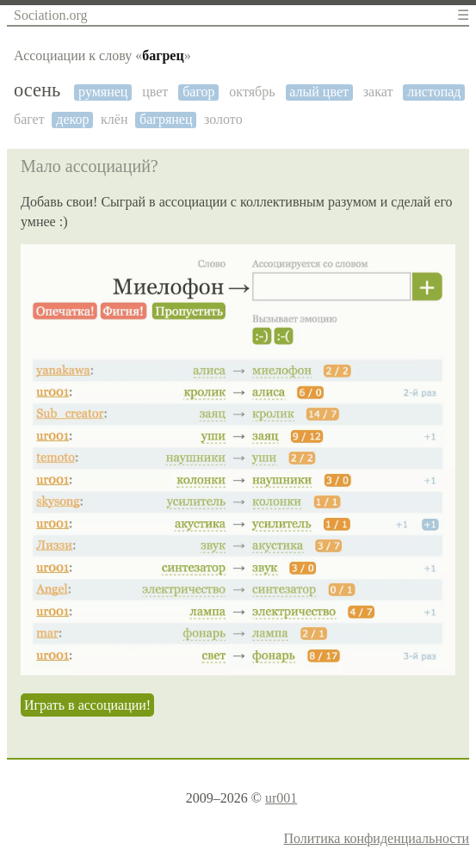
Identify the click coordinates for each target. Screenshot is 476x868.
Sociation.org (50, 15)
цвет (155, 92)
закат (378, 92)
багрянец (166, 119)
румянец (103, 92)
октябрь (252, 92)
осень (37, 90)
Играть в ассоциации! (87, 705)
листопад (434, 92)
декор (72, 119)
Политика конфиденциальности (376, 838)
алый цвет (319, 92)
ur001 (281, 798)
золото (223, 119)
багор (198, 92)
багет (29, 119)
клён (114, 119)
